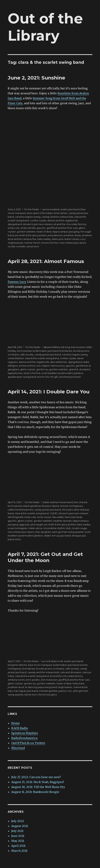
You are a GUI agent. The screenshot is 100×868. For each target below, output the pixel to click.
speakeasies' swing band (22, 377)
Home (15, 723)
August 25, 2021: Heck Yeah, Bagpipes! (38, 782)
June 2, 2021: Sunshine (36, 78)
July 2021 (17, 831)
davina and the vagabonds (62, 220)
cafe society (27, 355)
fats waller (58, 517)
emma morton (27, 366)
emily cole (14, 228)
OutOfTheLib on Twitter (28, 743)
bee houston (78, 347)
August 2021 (20, 826)
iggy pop (24, 524)
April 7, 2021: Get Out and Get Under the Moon (45, 557)
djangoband (15, 224)
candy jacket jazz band (48, 355)
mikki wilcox (36, 528)
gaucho (41, 228)
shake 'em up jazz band (57, 536)
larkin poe (58, 239)
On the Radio (31, 209)
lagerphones (15, 373)
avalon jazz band (70, 209)
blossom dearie (51, 506)
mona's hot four (50, 243)
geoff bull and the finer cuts (62, 228)
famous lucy (58, 366)
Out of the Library (45, 27)
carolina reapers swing (28, 217)
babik (46, 502)
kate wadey (44, 239)
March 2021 (19, 851)
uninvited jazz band (70, 377)
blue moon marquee (40, 665)
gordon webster (26, 232)
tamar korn (33, 246)
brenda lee (66, 351)
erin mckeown (49, 680)
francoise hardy (74, 517)
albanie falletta (52, 347)
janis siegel (37, 524)
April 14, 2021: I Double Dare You (49, 392)
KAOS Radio (20, 728)
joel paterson (55, 235)
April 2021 (18, 846)
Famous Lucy (17, 282)
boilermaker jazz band (46, 351)
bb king (66, 347)
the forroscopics (47, 695)
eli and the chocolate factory (70, 224)
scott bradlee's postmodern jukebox (62, 373)
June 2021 (18, 836)
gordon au (42, 369)
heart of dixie (44, 232)
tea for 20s (43, 377)
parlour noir (65, 691)
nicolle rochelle (17, 246)
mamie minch (32, 243)
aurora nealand (51, 209)
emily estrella (28, 228)
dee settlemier (59, 362)
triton (18, 539)
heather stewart (63, 521)
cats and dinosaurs (71, 672)
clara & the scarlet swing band (42, 358)
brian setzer (61, 213)
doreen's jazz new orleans (38, 224)
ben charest (80, 502)
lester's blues (72, 239)
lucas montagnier (18, 528)
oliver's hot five (32, 373)
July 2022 (18, 821)
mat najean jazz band (26, 691)
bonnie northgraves (72, 506)
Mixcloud (18, 748)
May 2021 (18, 841)
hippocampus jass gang (66, 232)
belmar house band (61, 502)
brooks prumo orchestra (50, 669)
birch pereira (24, 351)
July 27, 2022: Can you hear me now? (36, 777)
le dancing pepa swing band (41, 687)
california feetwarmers (21, 510)
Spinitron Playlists (25, 733)
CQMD (54, 513)
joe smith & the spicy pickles (31, 235)
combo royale (38, 220)
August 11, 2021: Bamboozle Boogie (35, 792)
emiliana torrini (16, 680)
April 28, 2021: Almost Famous (46, 261)
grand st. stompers (80, 369)
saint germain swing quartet (68, 532)
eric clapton (43, 366)
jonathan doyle (72, 235)
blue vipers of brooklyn (40, 213)
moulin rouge (79, 528)
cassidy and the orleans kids (57, 217)
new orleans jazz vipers (73, 243)
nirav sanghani (43, 532)
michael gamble (48, 691)
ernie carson (44, 517)
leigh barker (65, 687)
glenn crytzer (28, 369)
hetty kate (78, 683)
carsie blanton (16, 358)
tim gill (54, 377)
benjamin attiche (17, 665)
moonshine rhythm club (57, 528)
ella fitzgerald (15, 517)
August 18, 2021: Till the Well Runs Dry (38, 787)
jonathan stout (16, 687)
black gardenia (32, 506)
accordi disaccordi (52, 661)
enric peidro (33, 680)
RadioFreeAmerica (24, 738)
